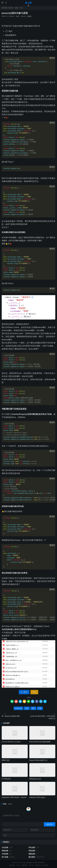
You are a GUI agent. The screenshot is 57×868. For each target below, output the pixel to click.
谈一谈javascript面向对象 (11, 716)
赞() (29, 16)
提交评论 (50, 824)
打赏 (34, 692)
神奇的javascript (35, 779)
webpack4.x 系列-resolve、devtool (14, 797)
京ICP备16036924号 (39, 863)
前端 (16, 8)
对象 (40, 708)
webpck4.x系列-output (37, 797)
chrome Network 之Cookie (11, 742)
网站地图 (29, 863)
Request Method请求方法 (38, 760)
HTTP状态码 (6, 779)
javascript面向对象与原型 (15, 13)
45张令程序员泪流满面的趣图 (40, 742)
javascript (18, 708)
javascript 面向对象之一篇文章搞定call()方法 (43, 717)
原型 (33, 708)
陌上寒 (28, 3)
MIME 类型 (6, 760)
